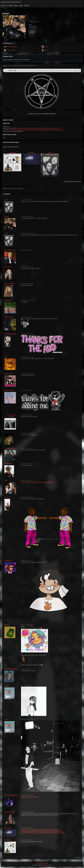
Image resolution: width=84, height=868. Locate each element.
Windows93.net (47, 865)
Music (21, 6)
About (38, 863)
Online (16, 6)
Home (3, 6)
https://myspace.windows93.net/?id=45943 (16, 60)
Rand (11, 6)
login (9, 188)
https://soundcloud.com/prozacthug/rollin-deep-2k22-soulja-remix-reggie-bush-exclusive (36, 130)
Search (27, 6)
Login (46, 863)
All (7, 6)
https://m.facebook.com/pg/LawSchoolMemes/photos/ (37, 482)
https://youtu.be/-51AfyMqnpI (30, 797)
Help (42, 863)
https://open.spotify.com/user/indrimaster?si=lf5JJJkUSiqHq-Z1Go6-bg (39, 128)
